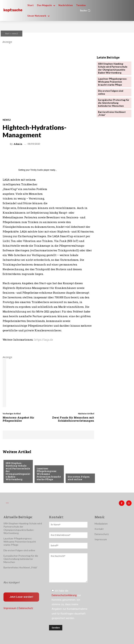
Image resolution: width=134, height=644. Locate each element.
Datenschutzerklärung (64, 595)
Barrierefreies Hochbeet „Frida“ (21, 567)
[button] (85, 10)
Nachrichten (14, 457)
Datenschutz (26, 608)
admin (18, 144)
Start (7, 33)
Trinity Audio (37, 170)
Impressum (10, 608)
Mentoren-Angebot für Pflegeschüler (18, 419)
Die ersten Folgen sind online (78, 478)
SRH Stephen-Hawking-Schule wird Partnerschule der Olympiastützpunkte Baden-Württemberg (113, 68)
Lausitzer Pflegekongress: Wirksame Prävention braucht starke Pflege (48, 474)
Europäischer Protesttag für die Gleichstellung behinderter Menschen (114, 103)
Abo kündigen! (12, 583)
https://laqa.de (44, 340)
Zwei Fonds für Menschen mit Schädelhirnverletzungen (73, 419)
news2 (15, 33)
